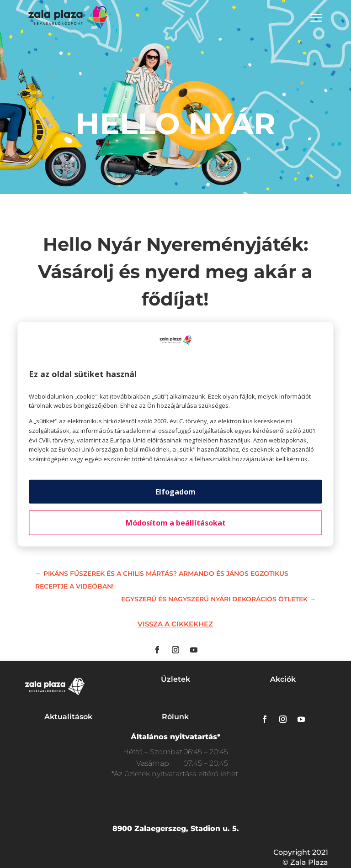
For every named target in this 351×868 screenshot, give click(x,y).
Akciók (283, 679)
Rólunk (175, 717)
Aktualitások (68, 717)
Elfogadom (175, 492)
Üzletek (175, 679)
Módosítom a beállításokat (176, 523)
